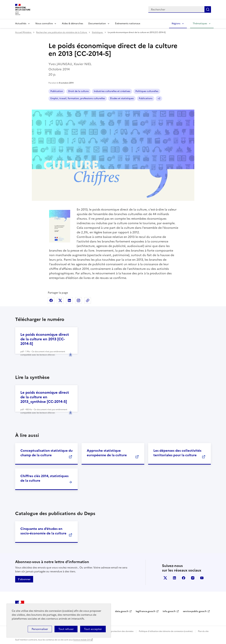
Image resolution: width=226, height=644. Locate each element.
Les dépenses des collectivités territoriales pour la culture (177, 453)
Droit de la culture (78, 91)
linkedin (174, 578)
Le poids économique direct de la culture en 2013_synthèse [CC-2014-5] (45, 397)
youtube (202, 578)
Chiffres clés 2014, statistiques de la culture (44, 478)
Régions (176, 24)
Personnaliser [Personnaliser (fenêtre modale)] (40, 629)
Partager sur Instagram (78, 300)
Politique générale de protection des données (112, 631)
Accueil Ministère (23, 32)
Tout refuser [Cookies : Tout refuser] (66, 629)
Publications (146, 98)
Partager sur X (60, 300)
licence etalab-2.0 (82, 640)
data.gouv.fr (122, 611)
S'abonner (24, 579)
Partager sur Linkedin (69, 300)
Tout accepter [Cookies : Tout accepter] (93, 629)
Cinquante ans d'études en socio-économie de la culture (43, 531)
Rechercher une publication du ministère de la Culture (62, 32)
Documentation (97, 24)
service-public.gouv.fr (195, 611)
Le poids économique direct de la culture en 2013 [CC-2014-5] (45, 339)
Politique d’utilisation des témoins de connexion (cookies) (166, 631)
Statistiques (98, 32)
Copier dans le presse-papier (88, 300)
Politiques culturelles (147, 91)
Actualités (21, 24)
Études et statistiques (122, 98)
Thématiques (200, 24)
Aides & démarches (72, 24)
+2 (159, 98)
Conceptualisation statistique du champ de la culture (47, 453)
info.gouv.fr (169, 611)
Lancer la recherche (208, 9)
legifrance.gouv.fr (146, 611)
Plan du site (203, 631)
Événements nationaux (128, 24)
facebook (184, 578)
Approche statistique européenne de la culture (107, 453)
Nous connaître (44, 24)
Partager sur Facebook (51, 300)
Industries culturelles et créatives (112, 91)
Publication (57, 91)
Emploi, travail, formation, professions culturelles (78, 98)
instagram (193, 578)
